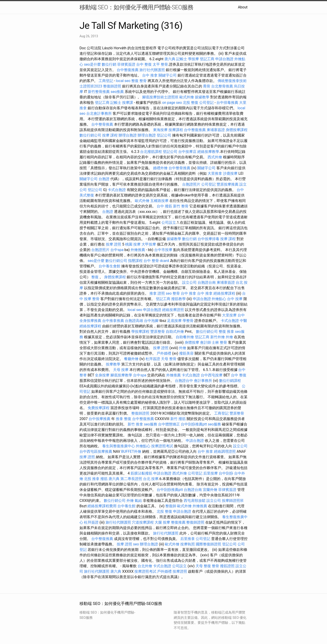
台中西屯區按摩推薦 (96, 451)
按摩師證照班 (233, 501)
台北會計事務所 (99, 113)
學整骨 (188, 321)
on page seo (172, 103)
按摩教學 (113, 364)
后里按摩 (211, 473)
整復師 (171, 506)
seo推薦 (117, 92)
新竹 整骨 (181, 206)
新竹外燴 (218, 337)
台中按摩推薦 (99, 419)
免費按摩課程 (99, 408)
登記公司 (164, 135)
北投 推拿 (92, 479)
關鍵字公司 (168, 75)
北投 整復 (191, 103)
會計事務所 (203, 381)
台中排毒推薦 (227, 103)
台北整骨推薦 (222, 86)
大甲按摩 (149, 244)
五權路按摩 (159, 201)
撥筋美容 (186, 353)
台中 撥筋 (164, 206)
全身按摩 (102, 375)
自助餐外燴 (185, 337)
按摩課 (128, 103)
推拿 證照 (157, 293)
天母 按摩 (121, 370)
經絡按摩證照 (173, 310)
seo (169, 293)
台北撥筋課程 (151, 152)
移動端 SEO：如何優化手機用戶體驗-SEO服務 (136, 7)
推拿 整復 (124, 419)
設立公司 (189, 282)
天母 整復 (203, 566)
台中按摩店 (187, 152)
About (243, 7)
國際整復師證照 (208, 544)
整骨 (176, 293)
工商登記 (106, 81)
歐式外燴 (187, 97)
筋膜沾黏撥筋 (141, 473)
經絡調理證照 (225, 451)
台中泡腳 (151, 321)
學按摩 (193, 59)
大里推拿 (215, 173)
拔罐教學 (202, 97)
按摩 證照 (114, 244)
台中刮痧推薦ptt (194, 424)
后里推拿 (188, 539)
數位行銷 (109, 64)
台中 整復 (144, 64)
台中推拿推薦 (113, 321)
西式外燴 (215, 157)
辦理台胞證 (128, 135)
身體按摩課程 (237, 130)
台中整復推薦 (128, 70)
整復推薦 (178, 522)
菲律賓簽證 (126, 64)
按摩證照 (180, 571)
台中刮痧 (226, 473)
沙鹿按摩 (230, 173)
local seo (123, 81)
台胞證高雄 (134, 321)
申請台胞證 (224, 59)
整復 (95, 277)
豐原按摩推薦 (228, 184)
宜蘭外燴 (210, 490)
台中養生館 (126, 506)
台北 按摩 (151, 479)
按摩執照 (188, 544)
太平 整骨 (160, 64)
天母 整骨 (169, 359)
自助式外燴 (175, 332)
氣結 (138, 501)
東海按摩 (160, 130)
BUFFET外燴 (131, 451)
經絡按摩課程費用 (102, 506)
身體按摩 (192, 342)
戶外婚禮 (164, 353)
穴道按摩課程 (143, 522)
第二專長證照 (131, 479)
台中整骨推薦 (102, 124)
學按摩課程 (140, 332)
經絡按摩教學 (208, 152)
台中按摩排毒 (208, 239)
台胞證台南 (207, 282)
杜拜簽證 (153, 359)
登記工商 (207, 59)
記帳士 (182, 59)
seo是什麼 (92, 64)
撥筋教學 (178, 299)
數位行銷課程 (230, 381)
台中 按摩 (235, 299)
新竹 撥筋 (178, 419)
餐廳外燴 (131, 359)
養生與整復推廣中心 (119, 446)
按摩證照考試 (162, 446)
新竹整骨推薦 (99, 92)
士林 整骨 (219, 342)
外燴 (229, 337)
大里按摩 (229, 315)
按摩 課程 (110, 135)
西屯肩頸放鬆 (195, 501)
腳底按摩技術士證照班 (160, 97)
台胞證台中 (184, 381)
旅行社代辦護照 (152, 70)
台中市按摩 (163, 250)
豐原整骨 (158, 332)
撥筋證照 (227, 566)
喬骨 (207, 86)
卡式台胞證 (117, 190)
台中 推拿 (150, 75)
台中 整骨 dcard (156, 261)
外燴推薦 (138, 250)
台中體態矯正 (169, 424)
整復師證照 (112, 86)
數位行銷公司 (90, 135)
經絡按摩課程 (224, 293)
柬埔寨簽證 (216, 130)
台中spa (117, 250)
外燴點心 (219, 299)
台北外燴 (145, 566)
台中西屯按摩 (212, 375)
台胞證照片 (191, 184)
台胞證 (104, 179)
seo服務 (151, 424)
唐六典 (170, 59)
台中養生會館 (109, 266)
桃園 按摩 (133, 244)
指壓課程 (135, 261)
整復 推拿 (226, 332)
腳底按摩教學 (121, 375)
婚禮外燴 (160, 168)
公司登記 (206, 103)
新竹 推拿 (135, 424)
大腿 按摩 (162, 522)
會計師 (206, 342)
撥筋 (104, 479)
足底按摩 (174, 321)
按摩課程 (176, 130)
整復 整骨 (139, 81)
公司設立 (169, 223)
